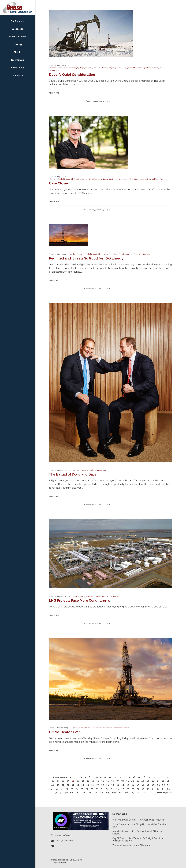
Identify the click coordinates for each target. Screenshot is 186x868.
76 (72, 789)
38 (122, 781)
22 (163, 777)
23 (168, 777)
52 (73, 785)
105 (108, 792)
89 (138, 789)
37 (117, 781)
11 (110, 777)
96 (56, 792)
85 (118, 789)
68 (153, 785)
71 (168, 785)
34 (103, 781)
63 (128, 785)
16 (134, 777)
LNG (91, 179)
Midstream (98, 179)
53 (78, 785)
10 (105, 777)
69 (158, 785)
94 (163, 789)
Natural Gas (107, 179)
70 (164, 785)
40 (133, 781)
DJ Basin (99, 728)
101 (83, 792)
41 (138, 781)
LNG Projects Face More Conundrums (79, 600)
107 (120, 792)
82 (102, 789)
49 (58, 785)
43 (148, 781)
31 (88, 781)
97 (61, 792)
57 (98, 785)
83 (107, 789)
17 (139, 777)
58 (103, 785)
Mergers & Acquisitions (142, 68)
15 (129, 777)
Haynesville (108, 728)
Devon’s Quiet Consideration (72, 75)
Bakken (66, 68)
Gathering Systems (125, 68)
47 (168, 781)
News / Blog (120, 814)
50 (63, 785)
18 (144, 777)
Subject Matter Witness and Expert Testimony (151, 179)
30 (83, 781)
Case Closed (59, 183)
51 (68, 785)
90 (143, 789)
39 (127, 781)
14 (124, 777)
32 (93, 781)
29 (78, 781)
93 (158, 789)
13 (120, 777)
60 (113, 785)
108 (126, 792)
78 (82, 789)
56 (93, 785)
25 (58, 781)
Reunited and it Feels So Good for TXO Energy (86, 258)
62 (123, 785)
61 (118, 785)
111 (144, 792)
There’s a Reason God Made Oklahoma (131, 845)
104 (102, 792)
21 (159, 777)
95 (168, 789)
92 (153, 789)
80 (92, 789)
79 (87, 789)
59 (108, 785)
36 (112, 781)
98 (66, 792)
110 (138, 792)
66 (143, 785)
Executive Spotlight (110, 68)
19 (149, 777)
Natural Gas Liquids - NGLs (123, 179)
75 (67, 789)
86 (123, 789)
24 (53, 781)
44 (153, 781)
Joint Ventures (100, 596)
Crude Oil (89, 68)
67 (148, 785)
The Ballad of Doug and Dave (73, 474)
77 (77, 789)
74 (62, 789)
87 (128, 789)
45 (158, 781)
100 (77, 792)
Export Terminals (78, 596)
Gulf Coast (90, 596)
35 (107, 781)
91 (148, 789)
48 (53, 785)
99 (72, 792)
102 (89, 792)
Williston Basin (145, 254)
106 (114, 792)
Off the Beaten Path (65, 732)
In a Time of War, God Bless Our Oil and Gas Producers (138, 820)
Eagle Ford (97, 68)
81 (97, 789)
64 (133, 785)
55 (88, 785)
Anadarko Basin (56, 68)
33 (98, 781)
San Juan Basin (132, 254)
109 (132, 792)
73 (57, 789)
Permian (155, 68)
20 (154, 777)
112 (150, 792)
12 (115, 777)
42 (143, 781)
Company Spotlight (77, 68)
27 (68, 781)
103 (95, 792)
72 (52, 789)
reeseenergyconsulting (95, 101)
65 (138, 785)
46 (163, 781)
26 (63, 781)
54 (83, 785)
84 (112, 789)
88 (133, 789)
